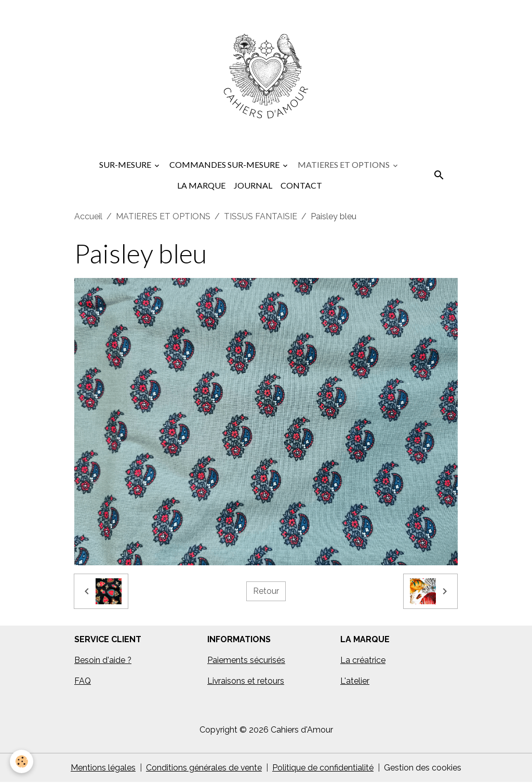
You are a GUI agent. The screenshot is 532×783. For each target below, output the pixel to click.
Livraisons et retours (246, 681)
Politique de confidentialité (323, 768)
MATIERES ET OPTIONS (344, 165)
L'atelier (355, 681)
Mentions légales (103, 768)
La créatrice (363, 661)
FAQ (83, 681)
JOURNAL (253, 186)
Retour (266, 592)
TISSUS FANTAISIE (261, 217)
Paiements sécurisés (246, 661)
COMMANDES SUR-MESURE (225, 165)
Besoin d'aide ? (103, 661)
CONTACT (301, 186)
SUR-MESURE (126, 165)
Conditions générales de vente (204, 768)
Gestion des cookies (423, 768)
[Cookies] (22, 761)
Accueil (88, 217)
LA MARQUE (201, 186)
